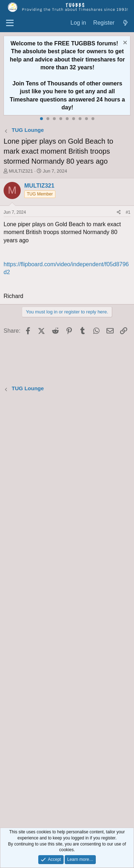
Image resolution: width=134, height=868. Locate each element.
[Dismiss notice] (124, 43)
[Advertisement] (67, 611)
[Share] (119, 212)
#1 (128, 212)
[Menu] (10, 23)
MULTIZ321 (21, 171)
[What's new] (125, 23)
